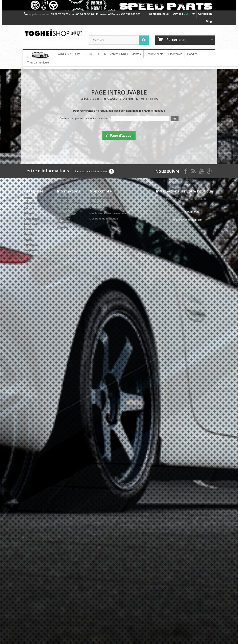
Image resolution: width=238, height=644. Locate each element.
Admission (31, 245)
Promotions (64, 198)
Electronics (31, 224)
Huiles (28, 229)
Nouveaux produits (69, 203)
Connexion (205, 14)
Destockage (32, 219)
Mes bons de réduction (104, 219)
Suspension (32, 250)
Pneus (28, 240)
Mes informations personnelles (109, 213)
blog (209, 21)
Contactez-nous (159, 14)
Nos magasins (66, 208)
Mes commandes (100, 198)
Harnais (29, 208)
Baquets (29, 213)
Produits (30, 203)
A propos (63, 227)
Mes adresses (98, 208)
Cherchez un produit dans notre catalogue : (85, 118)
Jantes (28, 198)
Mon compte (101, 191)
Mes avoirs (96, 203)
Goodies (29, 234)
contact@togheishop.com (187, 220)
